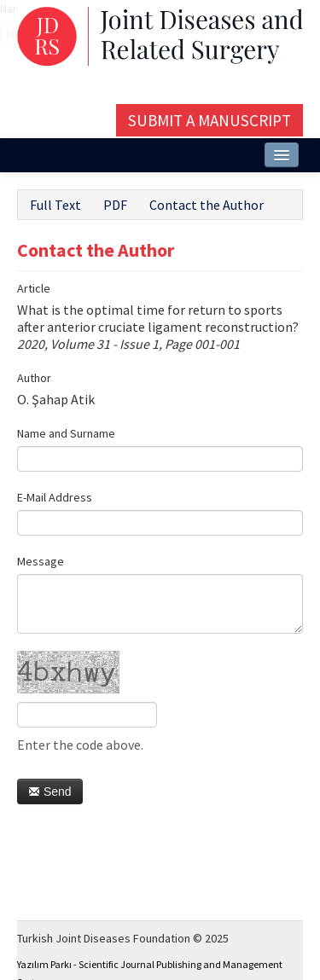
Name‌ (0, 9)
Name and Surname (66, 433)
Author (34, 378)
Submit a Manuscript (209, 120)
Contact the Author (207, 205)
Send (50, 792)
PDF (115, 205)
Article (34, 288)
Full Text (55, 205)
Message (41, 561)
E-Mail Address (55, 497)
